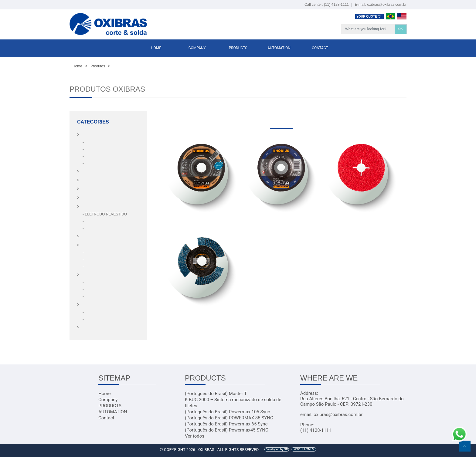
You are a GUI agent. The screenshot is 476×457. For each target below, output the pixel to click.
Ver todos (195, 436)
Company (197, 48)
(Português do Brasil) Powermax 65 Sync (226, 424)
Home (156, 48)
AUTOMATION (279, 48)
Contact (320, 48)
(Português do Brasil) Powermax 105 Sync (228, 412)
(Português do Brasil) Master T (216, 394)
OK (401, 29)
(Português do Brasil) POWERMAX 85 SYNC (229, 418)
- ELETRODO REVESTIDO (105, 214)
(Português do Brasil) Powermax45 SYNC (227, 430)
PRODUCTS (238, 48)
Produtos (98, 66)
